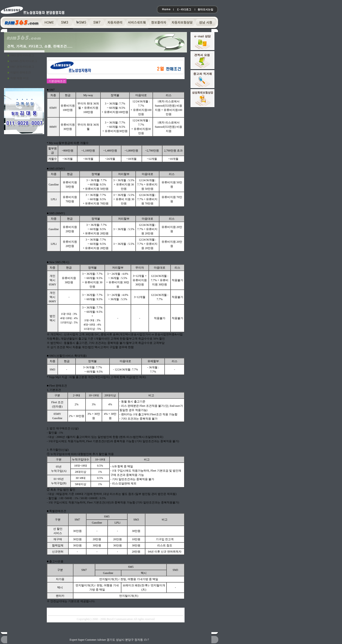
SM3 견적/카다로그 (22, 55)
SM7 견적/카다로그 (22, 67)
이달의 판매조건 (21, 72)
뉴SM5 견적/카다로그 (24, 61)
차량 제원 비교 (19, 78)
